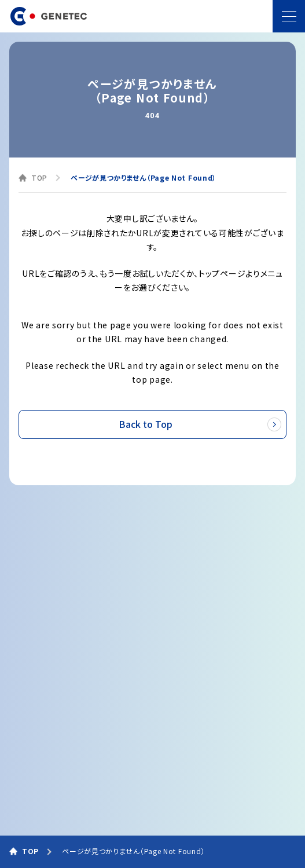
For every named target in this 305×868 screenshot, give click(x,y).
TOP (39, 177)
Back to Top (201, 424)
